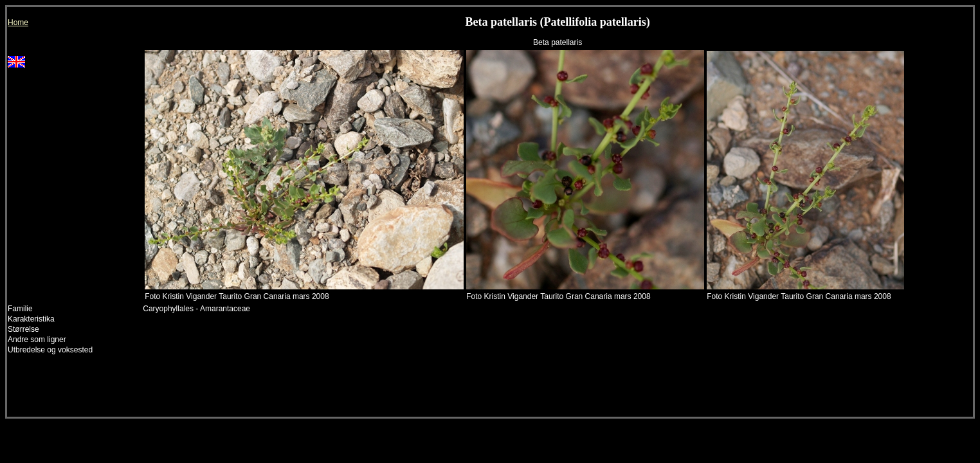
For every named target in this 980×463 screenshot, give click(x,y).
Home (18, 23)
